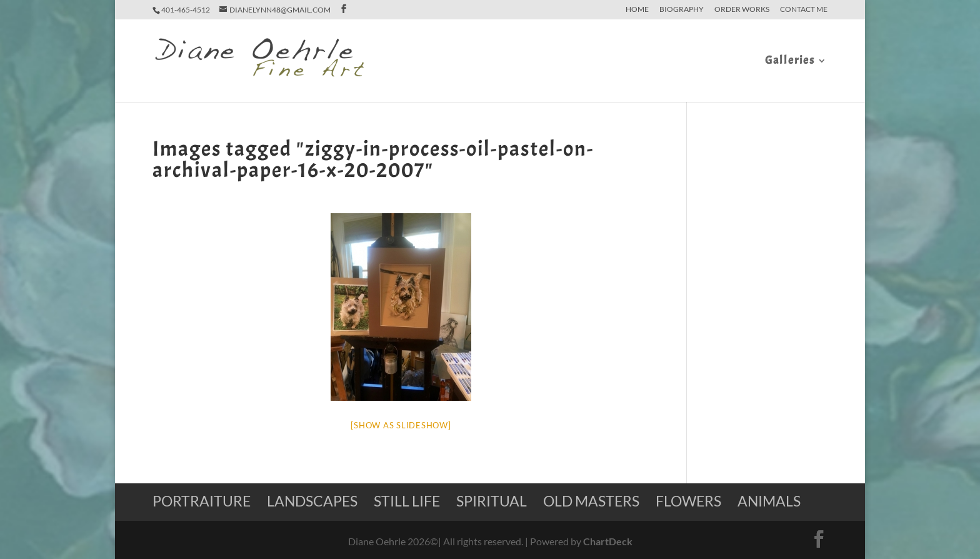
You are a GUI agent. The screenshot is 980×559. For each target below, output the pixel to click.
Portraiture (202, 501)
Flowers (688, 501)
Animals (769, 501)
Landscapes (312, 501)
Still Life (407, 501)
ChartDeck (608, 541)
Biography (682, 10)
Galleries (790, 62)
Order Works (742, 10)
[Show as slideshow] (401, 425)
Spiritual (492, 501)
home (637, 10)
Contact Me (804, 10)
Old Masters (591, 501)
